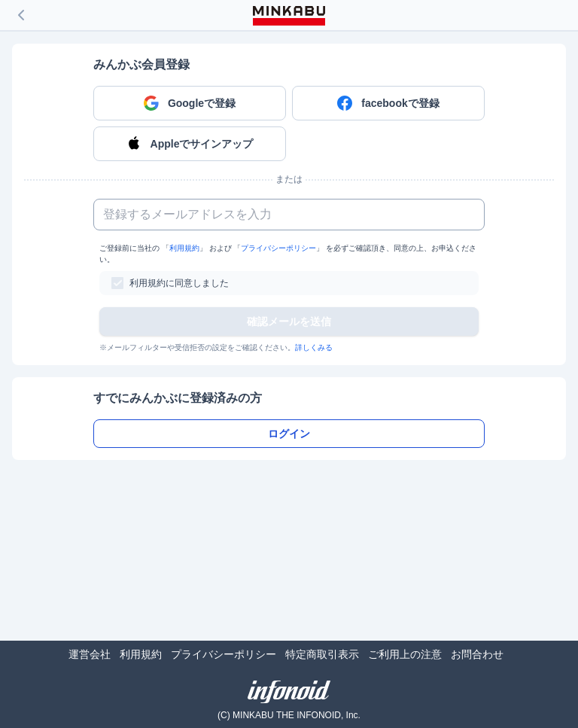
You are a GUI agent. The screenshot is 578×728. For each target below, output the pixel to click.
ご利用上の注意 (405, 654)
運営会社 (90, 654)
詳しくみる (314, 347)
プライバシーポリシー (278, 248)
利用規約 (184, 248)
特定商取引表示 (322, 654)
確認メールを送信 (289, 321)
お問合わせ (477, 654)
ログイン (289, 434)
